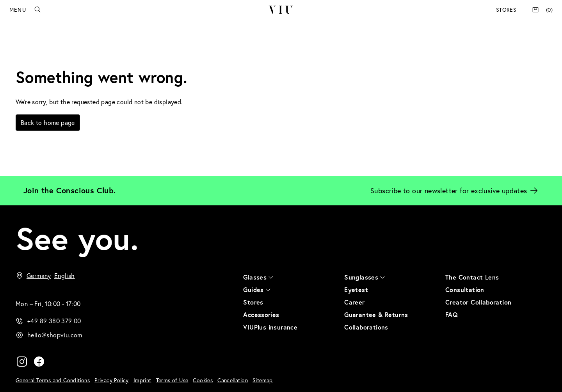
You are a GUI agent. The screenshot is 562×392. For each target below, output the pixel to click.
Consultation (465, 290)
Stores (506, 10)
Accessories (261, 314)
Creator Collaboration (478, 302)
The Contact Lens (472, 277)
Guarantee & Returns (376, 314)
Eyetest (356, 290)
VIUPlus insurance (270, 327)
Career (354, 302)
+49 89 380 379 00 (54, 321)
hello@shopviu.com (55, 335)
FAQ (452, 314)
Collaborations (366, 327)
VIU (281, 10)
